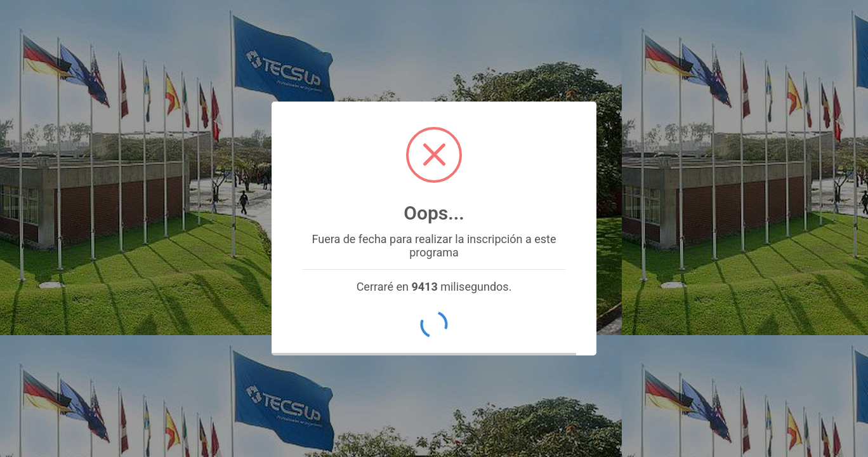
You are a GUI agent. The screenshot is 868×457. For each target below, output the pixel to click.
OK (434, 325)
